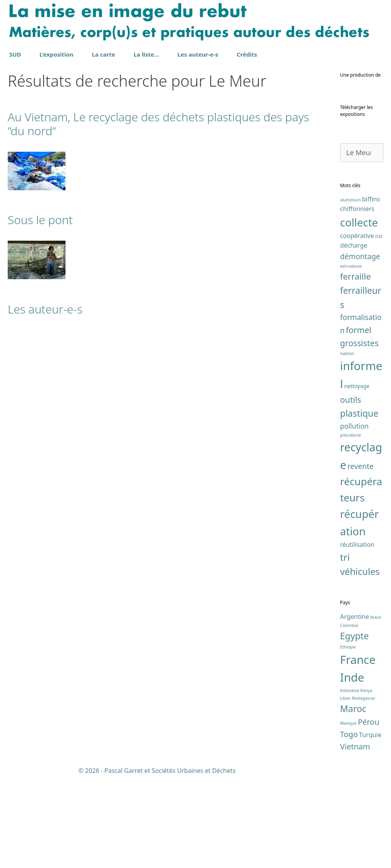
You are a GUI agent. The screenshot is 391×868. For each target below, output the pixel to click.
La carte (103, 54)
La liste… (146, 54)
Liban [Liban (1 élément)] (345, 789)
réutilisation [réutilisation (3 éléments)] (357, 636)
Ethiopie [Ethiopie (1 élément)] (348, 739)
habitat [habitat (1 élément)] (347, 445)
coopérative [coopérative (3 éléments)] (357, 327)
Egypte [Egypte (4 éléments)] (354, 727)
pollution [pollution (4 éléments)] (354, 517)
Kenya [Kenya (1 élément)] (367, 782)
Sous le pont (40, 220)
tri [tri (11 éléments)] (345, 649)
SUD (15, 54)
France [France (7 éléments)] (358, 751)
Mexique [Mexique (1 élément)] (348, 814)
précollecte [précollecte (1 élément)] (351, 527)
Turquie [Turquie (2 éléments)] (370, 826)
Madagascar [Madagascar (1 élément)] (363, 789)
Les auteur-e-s (198, 54)
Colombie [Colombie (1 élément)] (349, 717)
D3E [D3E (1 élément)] (379, 328)
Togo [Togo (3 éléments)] (349, 825)
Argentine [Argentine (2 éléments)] (355, 708)
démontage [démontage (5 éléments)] (360, 348)
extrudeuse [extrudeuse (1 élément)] (351, 358)
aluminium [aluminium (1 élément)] (351, 291)
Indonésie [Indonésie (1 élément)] (350, 782)
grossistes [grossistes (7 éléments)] (359, 435)
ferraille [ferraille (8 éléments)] (356, 368)
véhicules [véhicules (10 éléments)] (360, 663)
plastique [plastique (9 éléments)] (359, 505)
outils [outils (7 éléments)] (351, 491)
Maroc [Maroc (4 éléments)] (353, 800)
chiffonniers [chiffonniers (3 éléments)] (357, 300)
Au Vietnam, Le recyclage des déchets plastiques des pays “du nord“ (159, 124)
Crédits (247, 54)
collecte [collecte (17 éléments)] (359, 314)
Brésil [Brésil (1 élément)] (376, 709)
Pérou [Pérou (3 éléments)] (369, 813)
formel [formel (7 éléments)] (359, 421)
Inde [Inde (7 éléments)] (352, 769)
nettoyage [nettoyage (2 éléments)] (357, 478)
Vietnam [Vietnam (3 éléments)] (355, 838)
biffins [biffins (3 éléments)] (371, 290)
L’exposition (57, 54)
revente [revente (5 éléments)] (361, 558)
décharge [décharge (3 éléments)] (354, 337)
